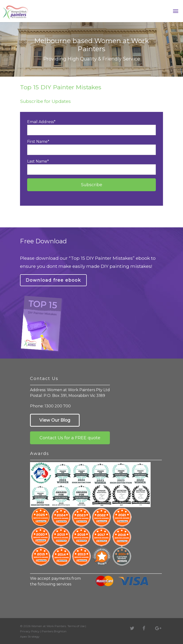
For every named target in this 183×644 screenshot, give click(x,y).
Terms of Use (76, 626)
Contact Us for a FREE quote (70, 438)
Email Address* (91, 127)
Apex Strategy (30, 637)
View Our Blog (55, 420)
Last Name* (91, 167)
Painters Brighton (54, 631)
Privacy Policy (30, 631)
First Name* (91, 147)
